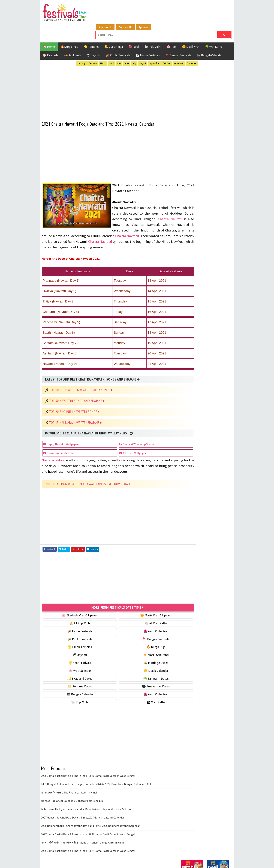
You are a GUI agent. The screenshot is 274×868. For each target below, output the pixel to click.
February (93, 46)
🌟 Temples (91, 29)
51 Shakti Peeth (192, 349)
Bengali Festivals (193, 355)
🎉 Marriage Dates (141, 655)
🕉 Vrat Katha (141, 694)
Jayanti (212, 361)
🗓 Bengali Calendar (210, 38)
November (179, 46)
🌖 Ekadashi (51, 38)
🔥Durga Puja (69, 29)
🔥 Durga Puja (141, 639)
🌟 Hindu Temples (75, 639)
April (112, 46)
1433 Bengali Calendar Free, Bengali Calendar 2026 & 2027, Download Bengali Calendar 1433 (96, 776)
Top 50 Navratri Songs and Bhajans (77, 388)
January (81, 46)
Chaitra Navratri (150, 206)
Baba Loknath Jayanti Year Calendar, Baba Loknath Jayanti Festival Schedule (87, 801)
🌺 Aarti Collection (141, 623)
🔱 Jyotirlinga (114, 29)
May (119, 46)
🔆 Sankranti (72, 38)
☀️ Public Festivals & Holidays (200, 242)
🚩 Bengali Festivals (178, 38)
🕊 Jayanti (93, 38)
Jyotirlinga (189, 368)
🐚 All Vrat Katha (141, 615)
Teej (184, 386)
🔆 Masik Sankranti (141, 647)
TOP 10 (221, 380)
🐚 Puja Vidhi (153, 29)
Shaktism (206, 380)
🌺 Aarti (134, 29)
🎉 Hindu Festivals (75, 623)
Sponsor (152, 8)
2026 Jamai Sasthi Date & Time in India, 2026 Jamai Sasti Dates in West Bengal (88, 768)
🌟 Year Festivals (75, 655)
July (134, 46)
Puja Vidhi (214, 374)
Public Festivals (192, 374)
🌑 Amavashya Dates (141, 679)
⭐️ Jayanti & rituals (194, 227)
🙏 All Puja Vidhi (75, 615)
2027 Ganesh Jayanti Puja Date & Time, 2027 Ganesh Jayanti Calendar (83, 810)
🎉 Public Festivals (118, 38)
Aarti (210, 349)
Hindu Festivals (192, 361)
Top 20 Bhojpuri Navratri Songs (74, 399)
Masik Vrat (209, 368)
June (127, 46)
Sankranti (188, 380)
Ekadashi (215, 355)
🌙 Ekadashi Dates (75, 671)
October (167, 46)
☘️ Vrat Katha (214, 29)
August (143, 46)
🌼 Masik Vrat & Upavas (141, 608)
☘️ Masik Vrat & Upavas (196, 220)
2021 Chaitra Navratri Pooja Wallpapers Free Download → (90, 477)
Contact (185, 471)
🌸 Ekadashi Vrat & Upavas (75, 608)
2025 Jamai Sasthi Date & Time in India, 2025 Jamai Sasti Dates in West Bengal (88, 843)
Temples (197, 386)
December (192, 46)
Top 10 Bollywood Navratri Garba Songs (81, 377)
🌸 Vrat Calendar (75, 663)
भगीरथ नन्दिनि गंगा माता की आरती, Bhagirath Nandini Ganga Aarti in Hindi (82, 835)
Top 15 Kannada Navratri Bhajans (76, 410)
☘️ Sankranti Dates (141, 671)
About (183, 465)
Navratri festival (54, 447)
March (103, 46)
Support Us (113, 8)
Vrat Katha (215, 386)
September (154, 46)
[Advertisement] (108, 74)
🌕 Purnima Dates (75, 679)
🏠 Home (49, 29)
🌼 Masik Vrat (191, 29)
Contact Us (133, 8)
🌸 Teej (172, 29)
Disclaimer (186, 477)
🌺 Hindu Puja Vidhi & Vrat (198, 234)
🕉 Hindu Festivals (148, 38)
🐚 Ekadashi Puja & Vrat (197, 212)
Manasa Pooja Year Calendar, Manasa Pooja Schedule (72, 793)
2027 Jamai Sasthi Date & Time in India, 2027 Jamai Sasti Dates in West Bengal (88, 826)
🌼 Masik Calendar (141, 663)
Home (183, 459)
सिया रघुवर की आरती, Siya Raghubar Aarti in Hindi (69, 784)
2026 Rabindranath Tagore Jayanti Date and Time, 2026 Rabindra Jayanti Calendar (90, 818)
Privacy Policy (189, 483)
